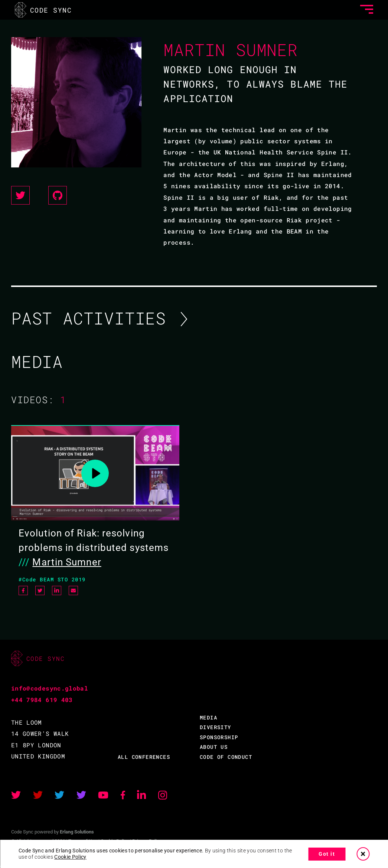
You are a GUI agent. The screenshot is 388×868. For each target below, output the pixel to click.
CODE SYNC (43, 10)
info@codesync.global (50, 688)
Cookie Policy (70, 857)
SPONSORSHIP (219, 737)
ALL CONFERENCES (144, 757)
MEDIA (208, 717)
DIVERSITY (216, 727)
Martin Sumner (67, 562)
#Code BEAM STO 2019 (52, 579)
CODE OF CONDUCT (226, 757)
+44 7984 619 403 (42, 700)
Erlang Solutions (77, 832)
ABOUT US (214, 747)
